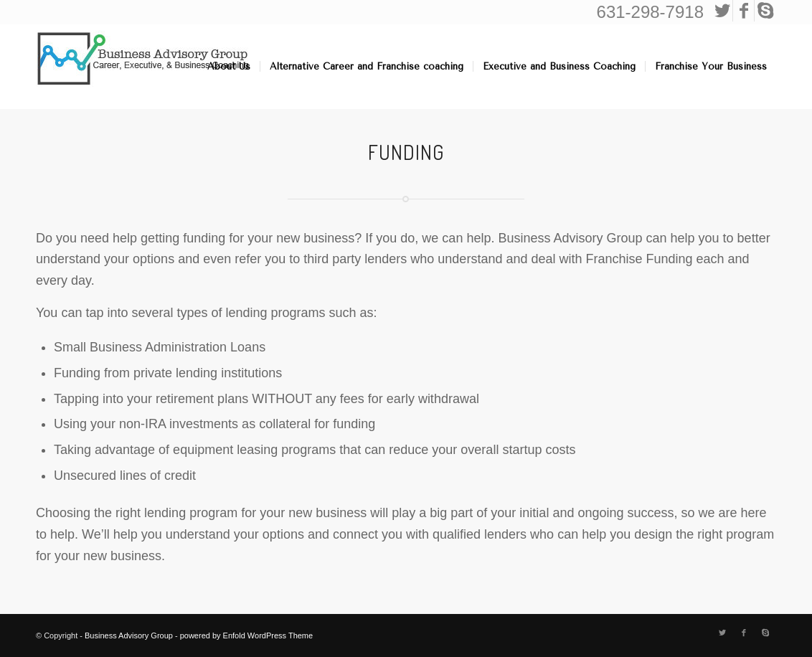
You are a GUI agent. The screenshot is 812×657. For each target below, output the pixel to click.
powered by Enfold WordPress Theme (246, 635)
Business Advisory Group (129, 635)
